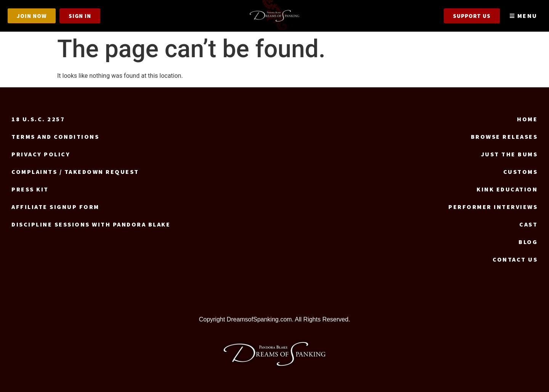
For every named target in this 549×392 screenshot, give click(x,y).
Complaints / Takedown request (75, 172)
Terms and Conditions (55, 137)
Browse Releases (504, 137)
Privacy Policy (41, 154)
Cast (528, 224)
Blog (528, 242)
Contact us (515, 259)
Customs (521, 172)
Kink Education (507, 189)
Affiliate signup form (55, 207)
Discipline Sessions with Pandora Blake (91, 224)
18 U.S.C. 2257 (38, 119)
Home (527, 119)
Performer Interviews (493, 207)
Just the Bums (510, 154)
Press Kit (30, 189)
